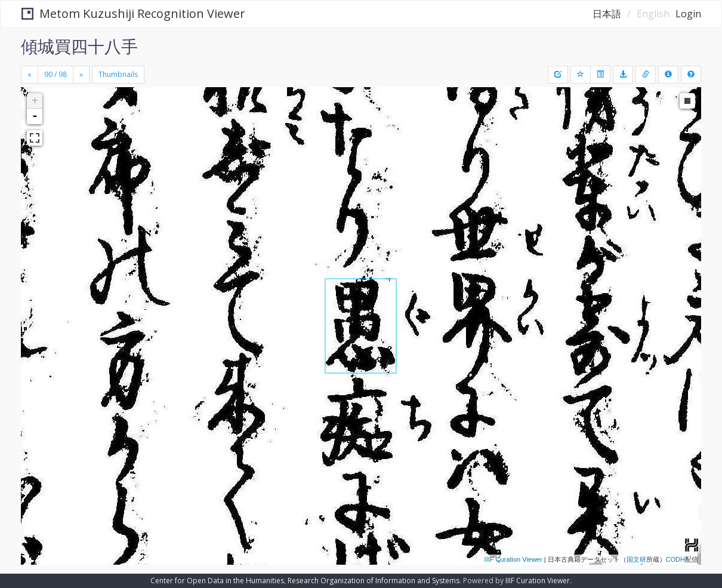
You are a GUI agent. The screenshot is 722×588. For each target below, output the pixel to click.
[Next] (81, 75)
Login (688, 14)
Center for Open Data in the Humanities (217, 581)
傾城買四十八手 (79, 46)
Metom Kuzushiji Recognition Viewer (133, 13)
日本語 (607, 14)
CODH (675, 559)
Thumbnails (118, 74)
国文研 (636, 559)
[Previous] (30, 75)
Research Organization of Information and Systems (374, 581)
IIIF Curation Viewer (513, 559)
